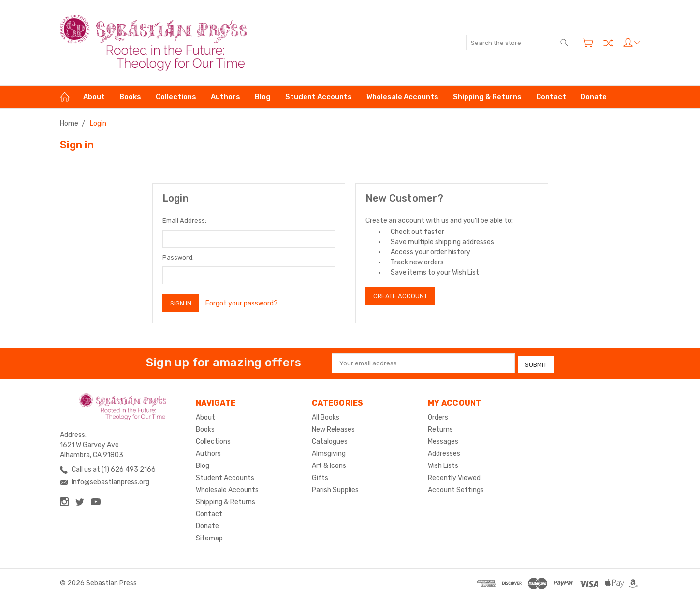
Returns (440, 428)
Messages (443, 440)
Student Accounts (319, 97)
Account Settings (456, 488)
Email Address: (184, 221)
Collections (176, 97)
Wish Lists (443, 464)
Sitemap (209, 536)
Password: (178, 257)
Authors (226, 97)
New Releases (333, 428)
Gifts (320, 476)
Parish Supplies (335, 488)
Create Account (400, 296)
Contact (551, 97)
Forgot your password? (241, 303)
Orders (438, 415)
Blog (263, 97)
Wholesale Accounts (402, 97)
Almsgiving (329, 452)
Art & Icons (329, 464)
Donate (594, 97)
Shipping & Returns (487, 97)
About (94, 97)
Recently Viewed (454, 476)
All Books (326, 415)
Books (130, 97)
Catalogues (330, 440)
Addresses (444, 452)
